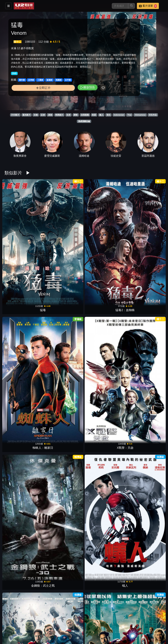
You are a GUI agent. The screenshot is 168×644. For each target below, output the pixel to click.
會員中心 (112, 631)
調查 (76, 115)
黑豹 (152, 314)
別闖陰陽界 (16, 555)
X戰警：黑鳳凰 (98, 314)
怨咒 (125, 458)
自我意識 (85, 115)
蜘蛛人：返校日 (16, 362)
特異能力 (59, 115)
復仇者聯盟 (43, 266)
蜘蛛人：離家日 (70, 218)
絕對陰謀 (70, 314)
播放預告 (60, 96)
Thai (129, 115)
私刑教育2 (98, 266)
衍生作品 (153, 115)
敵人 (101, 115)
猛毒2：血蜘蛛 (43, 218)
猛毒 (16, 218)
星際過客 (70, 603)
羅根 (43, 362)
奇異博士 (70, 362)
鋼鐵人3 (70, 410)
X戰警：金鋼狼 (152, 410)
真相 (50, 115)
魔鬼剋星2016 (125, 266)
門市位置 (112, 625)
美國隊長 (98, 410)
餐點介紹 (96, 625)
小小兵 (98, 458)
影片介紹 (80, 625)
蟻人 (152, 218)
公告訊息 (128, 625)
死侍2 (125, 314)
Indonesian (119, 115)
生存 (68, 115)
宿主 (109, 115)
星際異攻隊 (152, 362)
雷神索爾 (125, 410)
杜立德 (43, 314)
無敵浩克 (70, 266)
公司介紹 (96, 631)
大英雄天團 (125, 362)
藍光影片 (27, 115)
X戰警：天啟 (98, 218)
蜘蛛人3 (16, 458)
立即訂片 (29, 96)
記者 (43, 115)
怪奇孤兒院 (98, 603)
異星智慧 (125, 555)
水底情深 (70, 507)
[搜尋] (120, 6)
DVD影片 (15, 115)
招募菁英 (80, 631)
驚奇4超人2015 (98, 362)
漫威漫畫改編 (84, 121)
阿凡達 (16, 314)
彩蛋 (94, 115)
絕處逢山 (152, 507)
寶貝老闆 (70, 555)
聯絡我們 (144, 625)
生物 (36, 115)
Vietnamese (140, 115)
